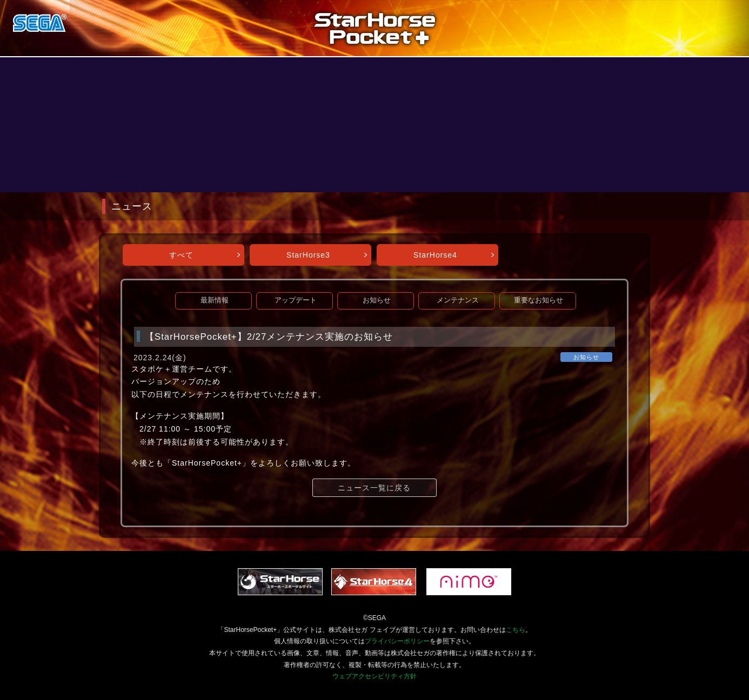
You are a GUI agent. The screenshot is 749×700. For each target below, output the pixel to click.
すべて (181, 255)
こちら (516, 630)
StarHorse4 (435, 255)
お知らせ (377, 300)
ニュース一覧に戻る (374, 488)
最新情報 (215, 300)
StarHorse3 (308, 255)
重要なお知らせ (539, 300)
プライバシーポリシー (397, 641)
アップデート (296, 300)
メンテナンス (458, 300)
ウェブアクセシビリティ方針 (374, 676)
